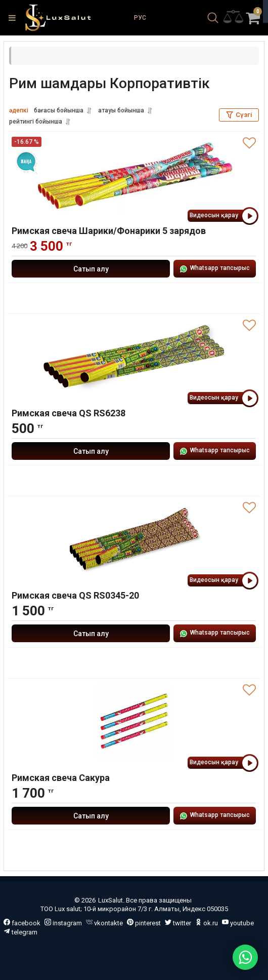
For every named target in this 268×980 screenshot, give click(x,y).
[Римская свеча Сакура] (134, 722)
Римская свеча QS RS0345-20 (75, 595)
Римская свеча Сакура (61, 778)
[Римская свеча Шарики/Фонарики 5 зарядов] (134, 175)
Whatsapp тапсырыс (215, 269)
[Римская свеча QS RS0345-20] (134, 539)
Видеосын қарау (223, 216)
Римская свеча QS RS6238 (69, 413)
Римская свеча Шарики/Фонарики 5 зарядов (109, 231)
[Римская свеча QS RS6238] (134, 357)
